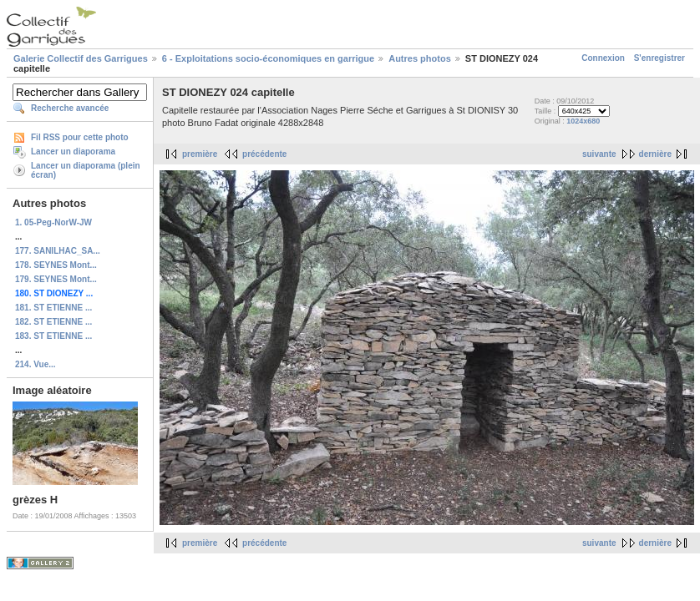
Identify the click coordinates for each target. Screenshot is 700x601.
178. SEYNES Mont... (56, 265)
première (200, 154)
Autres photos (420, 58)
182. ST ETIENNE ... (53, 322)
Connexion (603, 58)
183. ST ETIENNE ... (53, 336)
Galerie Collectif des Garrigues (81, 58)
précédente (264, 154)
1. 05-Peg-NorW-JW (53, 222)
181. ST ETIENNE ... (53, 308)
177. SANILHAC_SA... (58, 251)
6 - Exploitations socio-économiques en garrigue (268, 58)
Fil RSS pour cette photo (80, 137)
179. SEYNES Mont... (56, 279)
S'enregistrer (659, 58)
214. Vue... (36, 364)
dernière (655, 154)
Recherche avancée (70, 108)
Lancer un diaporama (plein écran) (86, 170)
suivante (599, 154)
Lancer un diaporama (73, 152)
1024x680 (583, 121)
